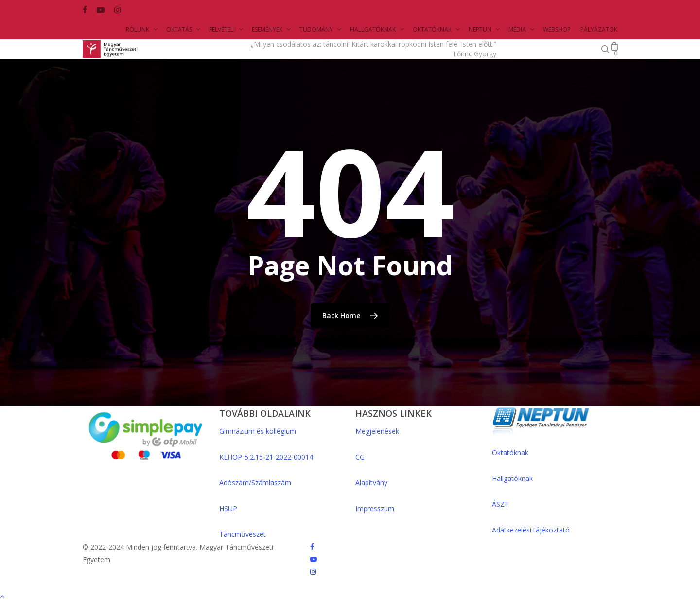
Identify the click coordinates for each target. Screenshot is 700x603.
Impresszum (375, 508)
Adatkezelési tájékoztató (531, 530)
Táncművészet (243, 534)
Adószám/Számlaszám (255, 483)
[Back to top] (350, 597)
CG (360, 457)
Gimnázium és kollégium (258, 431)
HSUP (228, 508)
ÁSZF (500, 504)
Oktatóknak (510, 452)
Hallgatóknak (512, 478)
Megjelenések (377, 431)
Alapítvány (371, 483)
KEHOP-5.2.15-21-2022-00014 (266, 457)
